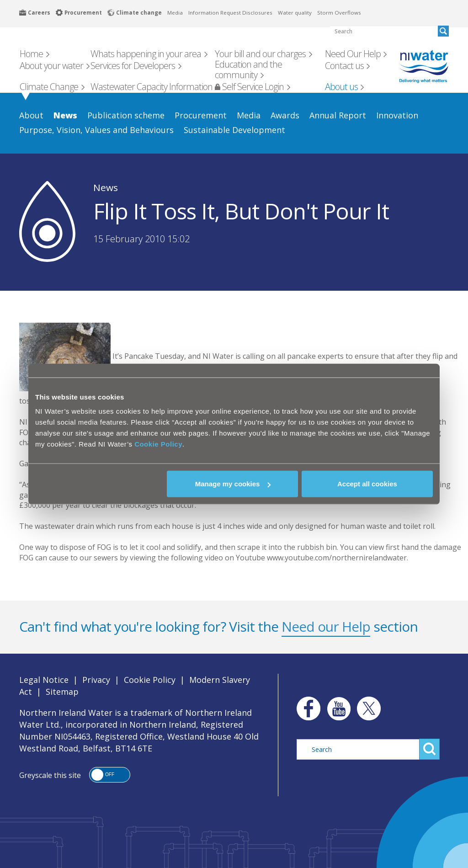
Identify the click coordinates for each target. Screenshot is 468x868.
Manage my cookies (233, 484)
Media (175, 13)
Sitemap (62, 692)
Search (429, 749)
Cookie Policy (158, 444)
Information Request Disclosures (230, 13)
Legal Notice (44, 680)
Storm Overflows (339, 13)
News (106, 187)
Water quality (295, 13)
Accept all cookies (367, 484)
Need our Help (326, 626)
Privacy (96, 680)
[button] (110, 775)
